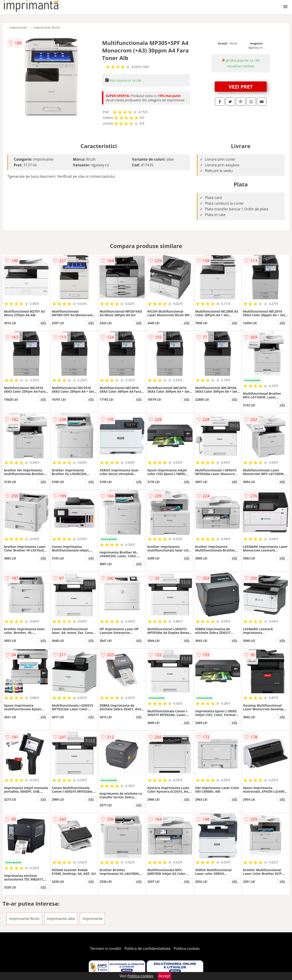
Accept (164, 976)
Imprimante (18, 27)
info (43, 323)
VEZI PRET (241, 86)
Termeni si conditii (106, 949)
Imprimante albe (61, 919)
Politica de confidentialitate (148, 949)
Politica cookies (187, 949)
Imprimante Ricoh (47, 27)
